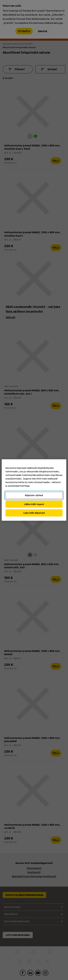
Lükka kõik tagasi (34, 504)
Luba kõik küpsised (34, 513)
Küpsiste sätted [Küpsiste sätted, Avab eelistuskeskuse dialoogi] (34, 495)
